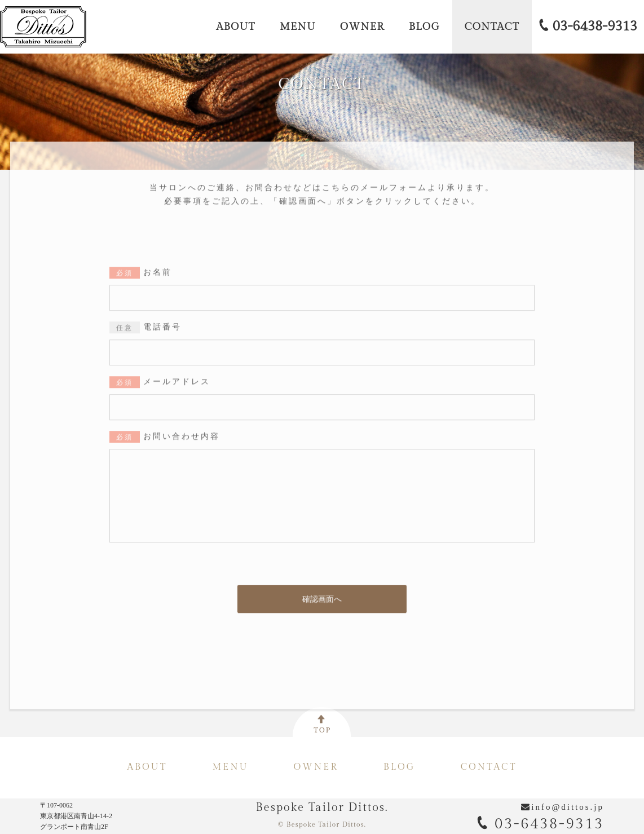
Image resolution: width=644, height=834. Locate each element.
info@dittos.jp (568, 807)
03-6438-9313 (540, 824)
